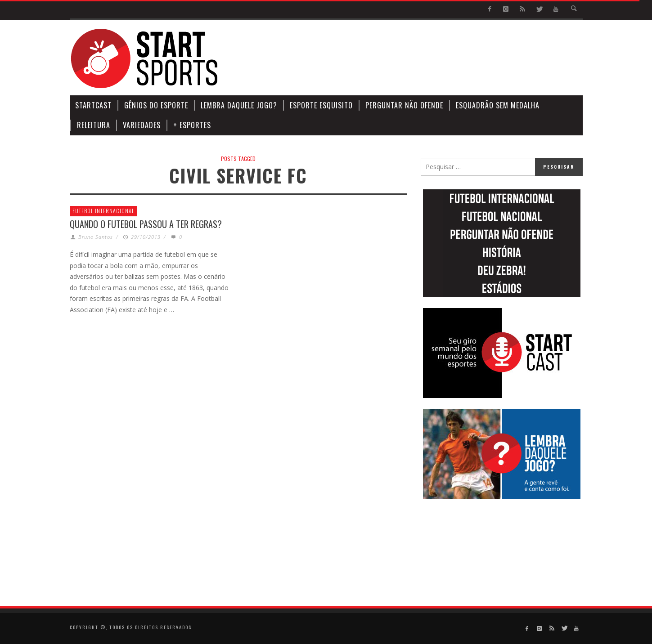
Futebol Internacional (103, 211)
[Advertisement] (419, 58)
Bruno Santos (96, 237)
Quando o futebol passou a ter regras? (146, 224)
